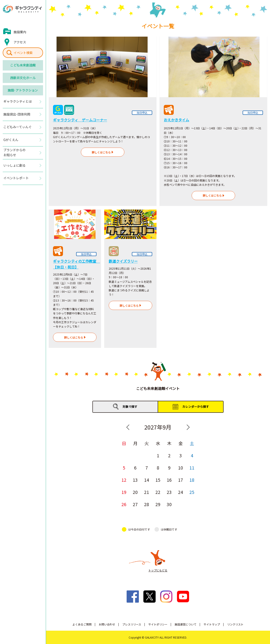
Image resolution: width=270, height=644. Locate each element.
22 (158, 492)
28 (147, 504)
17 (181, 480)
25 (192, 492)
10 (181, 468)
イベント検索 (23, 53)
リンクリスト (235, 624)
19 (124, 492)
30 (169, 504)
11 (192, 468)
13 (135, 480)
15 (158, 480)
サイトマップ (212, 624)
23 (169, 492)
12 (124, 480)
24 (181, 492)
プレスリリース (132, 624)
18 (192, 480)
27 (135, 504)
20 (135, 492)
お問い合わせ (107, 624)
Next (188, 427)
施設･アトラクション (23, 90)
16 (169, 480)
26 (124, 504)
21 (147, 492)
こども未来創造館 (23, 65)
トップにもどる (158, 570)
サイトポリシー (158, 624)
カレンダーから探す (196, 407)
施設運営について (186, 624)
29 (158, 504)
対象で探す (130, 407)
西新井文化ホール (23, 78)
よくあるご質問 (82, 624)
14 (147, 480)
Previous (128, 427)
